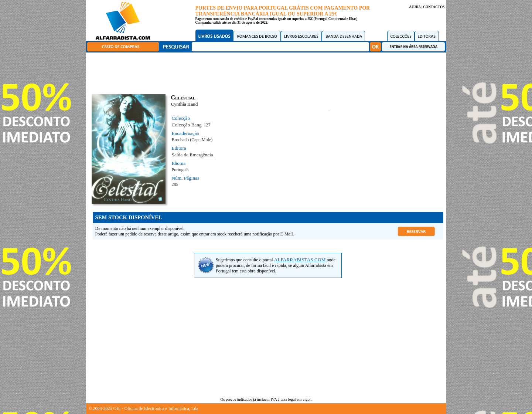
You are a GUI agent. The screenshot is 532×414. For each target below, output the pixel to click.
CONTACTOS (434, 7)
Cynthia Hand (185, 104)
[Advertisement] (268, 72)
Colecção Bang (187, 125)
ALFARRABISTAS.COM (300, 260)
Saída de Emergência (192, 155)
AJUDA (415, 7)
